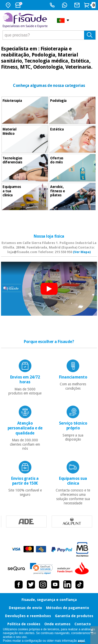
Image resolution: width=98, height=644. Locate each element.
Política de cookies (24, 624)
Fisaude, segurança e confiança (49, 600)
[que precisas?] (49, 35)
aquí (81, 641)
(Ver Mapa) (82, 252)
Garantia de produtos (74, 616)
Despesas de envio (25, 608)
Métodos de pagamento (68, 608)
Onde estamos (57, 624)
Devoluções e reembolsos (28, 616)
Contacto (83, 624)
